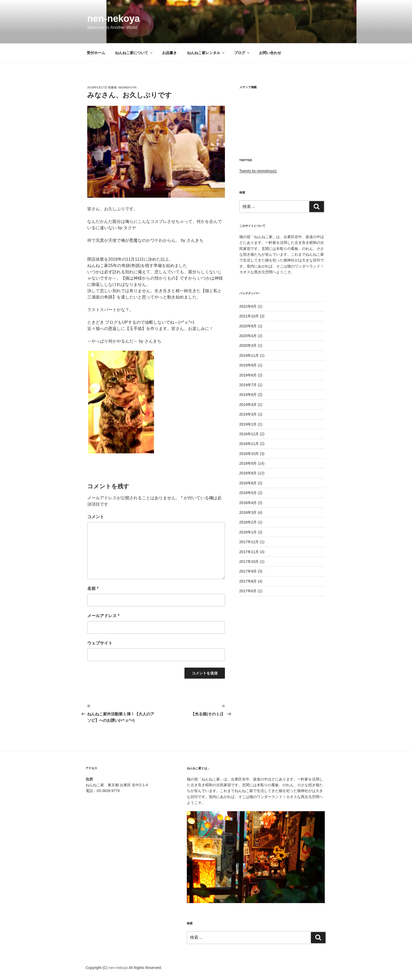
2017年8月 (248, 581)
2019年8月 (248, 375)
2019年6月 (248, 395)
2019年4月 (248, 405)
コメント (96, 517)
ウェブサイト (100, 643)
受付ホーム (96, 53)
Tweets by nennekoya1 (258, 171)
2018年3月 (248, 512)
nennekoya (128, 87)
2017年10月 (249, 562)
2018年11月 (249, 444)
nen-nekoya (114, 19)
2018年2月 (248, 522)
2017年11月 (249, 552)
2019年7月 (248, 385)
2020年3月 (248, 345)
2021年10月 (249, 316)
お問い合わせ (270, 53)
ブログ (242, 53)
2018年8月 (248, 473)
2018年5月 (248, 493)
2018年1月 (248, 532)
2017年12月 (249, 542)
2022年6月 (248, 306)
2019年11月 (249, 355)
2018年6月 (248, 483)
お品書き (169, 53)
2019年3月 (248, 414)
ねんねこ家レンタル (206, 53)
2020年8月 (248, 326)
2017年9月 (248, 571)
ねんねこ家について (134, 53)
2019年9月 (248, 365)
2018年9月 (248, 463)
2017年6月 (248, 591)
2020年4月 (248, 336)
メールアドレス (103, 616)
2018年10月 (249, 454)
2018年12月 (249, 434)
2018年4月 (248, 503)
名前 (93, 588)
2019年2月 (248, 424)
